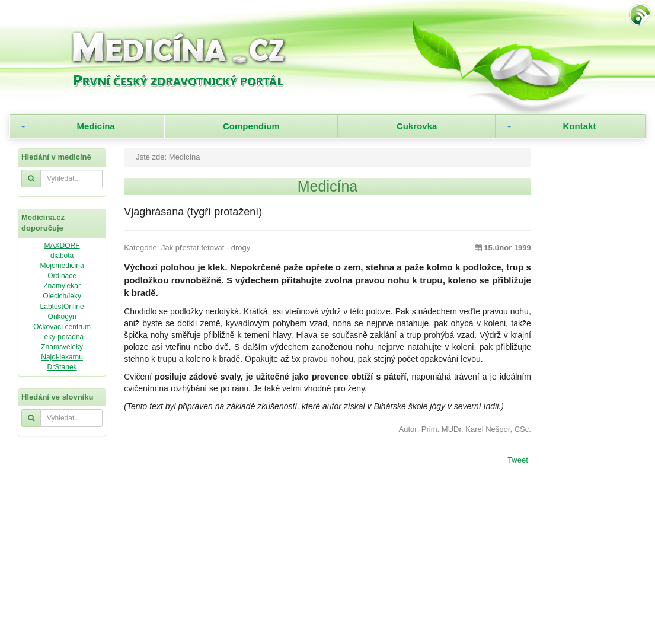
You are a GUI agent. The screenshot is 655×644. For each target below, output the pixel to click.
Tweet (518, 461)
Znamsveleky (62, 347)
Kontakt (580, 126)
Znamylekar (62, 286)
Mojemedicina (62, 266)
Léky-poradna (62, 337)
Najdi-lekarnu (62, 357)
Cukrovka (417, 126)
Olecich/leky (62, 296)
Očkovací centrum (62, 327)
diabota (62, 256)
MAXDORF (62, 246)
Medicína (96, 126)
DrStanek (62, 367)
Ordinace (62, 276)
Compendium (251, 126)
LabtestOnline (62, 307)
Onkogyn (62, 317)
